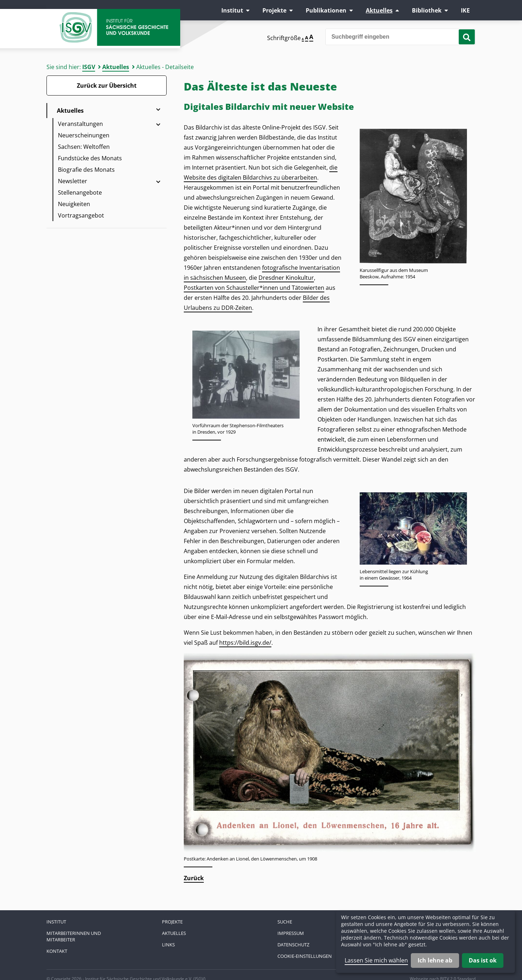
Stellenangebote (80, 192)
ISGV (89, 67)
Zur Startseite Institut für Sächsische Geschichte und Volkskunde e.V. (118, 30)
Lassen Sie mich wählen (376, 960)
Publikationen (326, 10)
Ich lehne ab (435, 960)
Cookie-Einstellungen (305, 956)
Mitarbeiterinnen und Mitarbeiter (74, 936)
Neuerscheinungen (84, 135)
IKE (465, 10)
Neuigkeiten (74, 204)
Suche (285, 922)
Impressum (291, 933)
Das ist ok (483, 960)
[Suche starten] (467, 37)
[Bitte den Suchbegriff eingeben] (400, 37)
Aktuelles (379, 10)
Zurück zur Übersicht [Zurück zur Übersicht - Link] (107, 86)
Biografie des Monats (86, 170)
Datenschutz (293, 945)
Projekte (274, 10)
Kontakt (57, 951)
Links (168, 945)
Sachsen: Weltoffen (84, 147)
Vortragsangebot (81, 215)
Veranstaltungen (80, 124)
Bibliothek (427, 10)
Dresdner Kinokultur (286, 278)
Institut (232, 10)
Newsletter (73, 181)
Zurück (194, 878)
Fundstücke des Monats (90, 158)
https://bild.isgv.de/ (245, 643)
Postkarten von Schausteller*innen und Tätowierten (254, 288)
